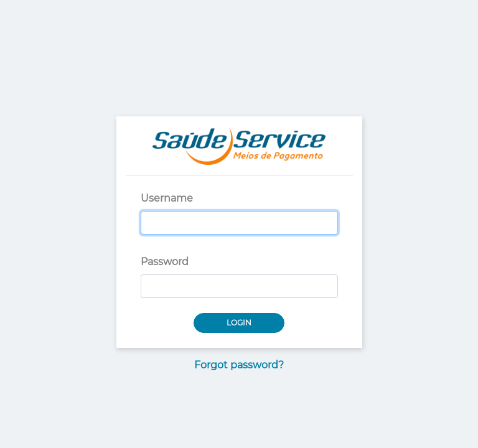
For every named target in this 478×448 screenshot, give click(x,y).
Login (239, 323)
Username (167, 198)
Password (165, 262)
